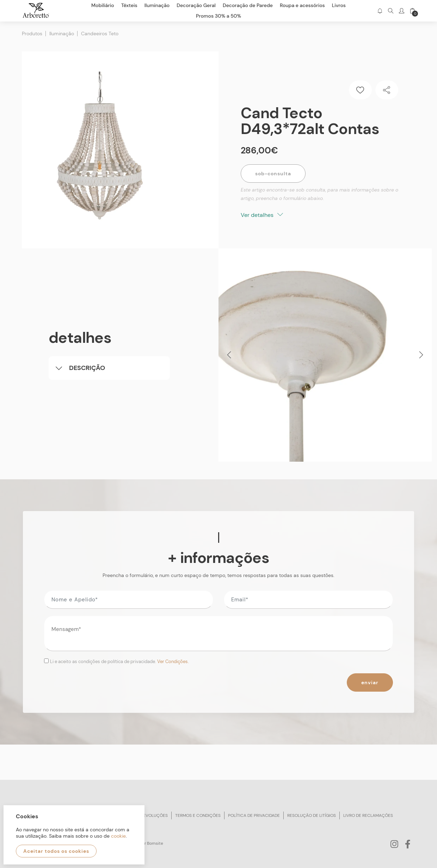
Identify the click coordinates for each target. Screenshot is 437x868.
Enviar (370, 682)
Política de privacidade (254, 815)
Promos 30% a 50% (218, 16)
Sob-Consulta (273, 174)
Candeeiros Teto (100, 34)
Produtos (32, 34)
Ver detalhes (262, 215)
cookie (118, 836)
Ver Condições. (173, 661)
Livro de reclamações (368, 815)
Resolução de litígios (312, 815)
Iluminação (62, 34)
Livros (339, 5)
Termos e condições (198, 815)
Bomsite (155, 843)
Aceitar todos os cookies (56, 851)
